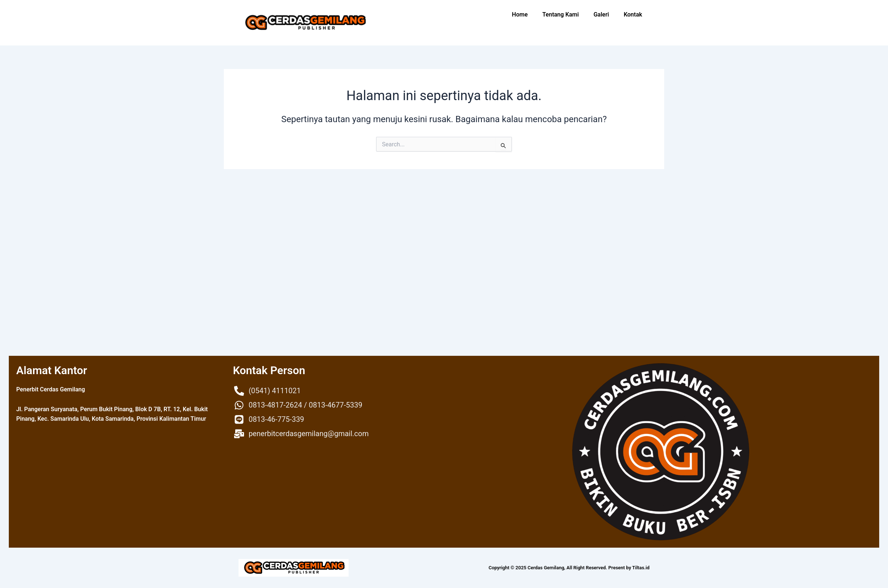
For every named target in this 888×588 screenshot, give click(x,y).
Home (520, 14)
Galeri (601, 14)
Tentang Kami (561, 14)
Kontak (633, 14)
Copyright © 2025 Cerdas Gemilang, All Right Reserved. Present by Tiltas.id (569, 568)
